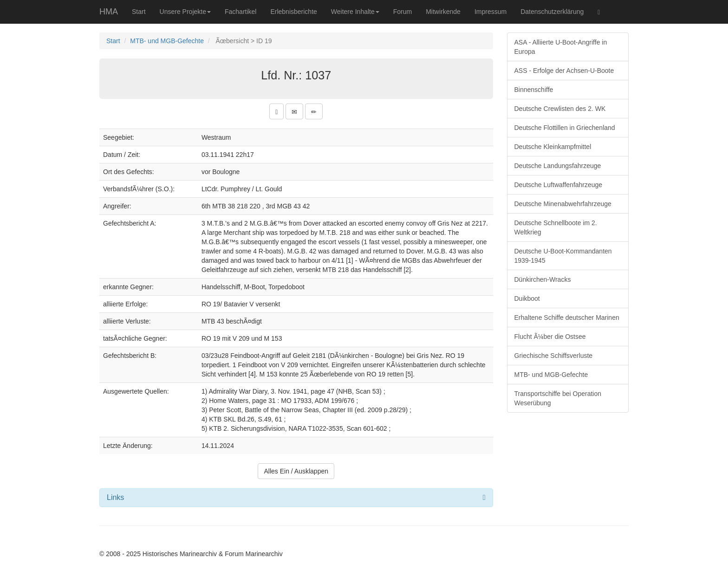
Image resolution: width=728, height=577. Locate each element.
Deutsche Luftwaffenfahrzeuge (559, 185)
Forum (403, 12)
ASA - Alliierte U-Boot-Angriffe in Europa (561, 47)
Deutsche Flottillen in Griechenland (565, 128)
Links (115, 497)
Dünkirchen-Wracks (543, 279)
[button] (276, 111)
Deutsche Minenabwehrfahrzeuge (563, 204)
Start (139, 12)
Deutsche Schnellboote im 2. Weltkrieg (556, 227)
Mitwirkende (443, 12)
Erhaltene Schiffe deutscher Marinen (567, 318)
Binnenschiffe (534, 90)
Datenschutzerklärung (552, 12)
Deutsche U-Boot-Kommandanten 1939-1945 (563, 256)
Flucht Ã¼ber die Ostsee (550, 337)
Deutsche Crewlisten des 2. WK (560, 109)
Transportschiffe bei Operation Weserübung (558, 398)
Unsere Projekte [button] (185, 12)
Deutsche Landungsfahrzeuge (558, 166)
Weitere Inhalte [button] (355, 12)
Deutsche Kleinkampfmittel (553, 147)
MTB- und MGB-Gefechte (167, 41)
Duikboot (527, 298)
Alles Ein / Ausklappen (296, 471)
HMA (109, 12)
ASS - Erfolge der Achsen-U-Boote (564, 71)
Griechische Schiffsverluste (554, 356)
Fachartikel (240, 12)
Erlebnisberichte (293, 12)
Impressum (491, 12)
